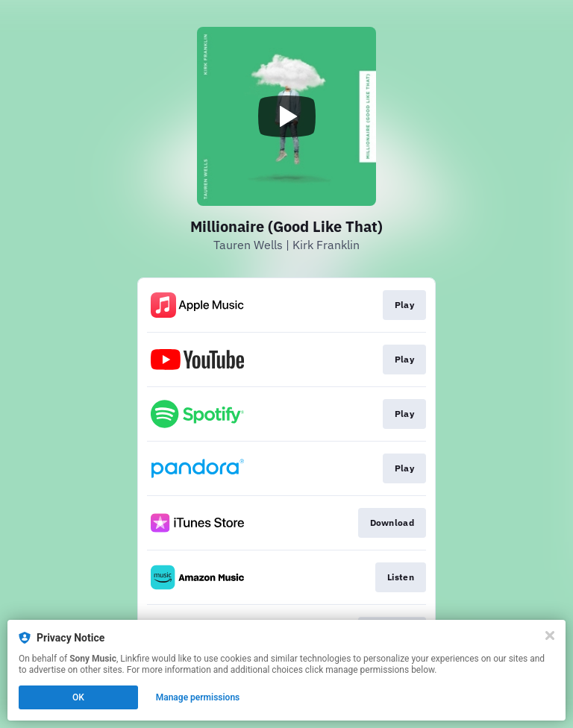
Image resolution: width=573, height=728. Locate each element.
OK (78, 697)
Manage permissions (198, 697)
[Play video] (286, 116)
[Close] (550, 636)
